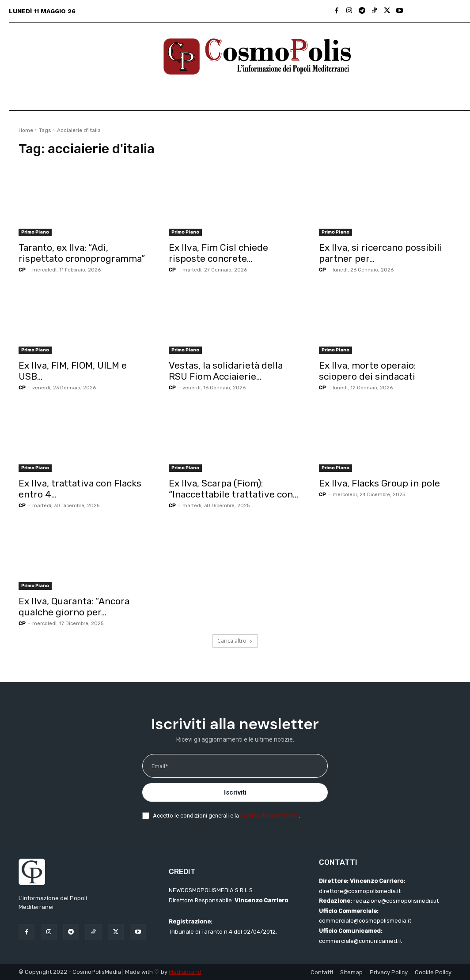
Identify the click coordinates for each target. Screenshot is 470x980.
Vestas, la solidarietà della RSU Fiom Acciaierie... (226, 371)
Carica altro (235, 641)
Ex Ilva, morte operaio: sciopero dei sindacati (367, 371)
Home (26, 130)
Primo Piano (35, 232)
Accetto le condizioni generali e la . (227, 816)
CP (22, 270)
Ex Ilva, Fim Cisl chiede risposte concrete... (218, 253)
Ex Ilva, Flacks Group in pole (379, 483)
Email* (160, 766)
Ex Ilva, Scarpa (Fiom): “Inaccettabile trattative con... (233, 489)
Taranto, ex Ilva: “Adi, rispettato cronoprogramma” (82, 253)
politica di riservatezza (270, 816)
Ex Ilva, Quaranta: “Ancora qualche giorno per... (74, 607)
